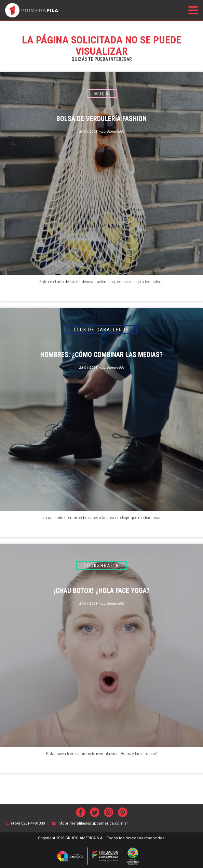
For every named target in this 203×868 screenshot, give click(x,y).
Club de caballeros (101, 330)
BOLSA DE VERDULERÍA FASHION (101, 119)
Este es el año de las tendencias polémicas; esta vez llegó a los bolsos (101, 282)
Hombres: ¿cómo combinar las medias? (101, 355)
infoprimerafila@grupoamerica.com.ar (93, 823)
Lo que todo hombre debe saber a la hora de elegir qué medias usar (102, 518)
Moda (102, 94)
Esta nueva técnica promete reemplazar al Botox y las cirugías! (102, 754)
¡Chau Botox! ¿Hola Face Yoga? (102, 591)
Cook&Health (101, 566)
